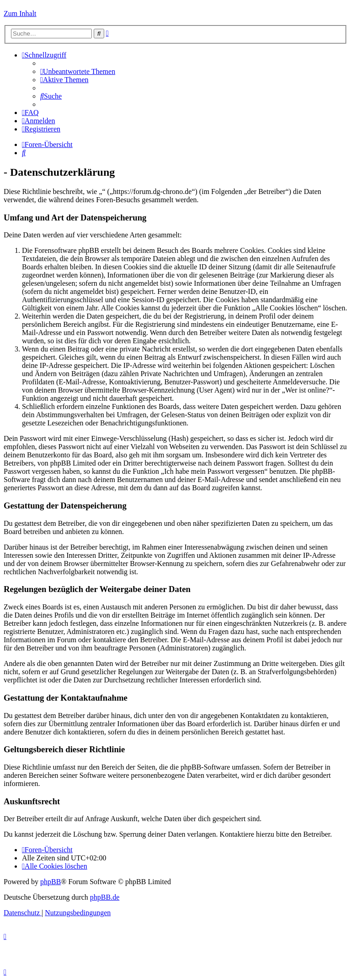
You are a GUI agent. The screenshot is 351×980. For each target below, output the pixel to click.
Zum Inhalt (20, 13)
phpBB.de (105, 897)
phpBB (51, 882)
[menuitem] (78, 71)
